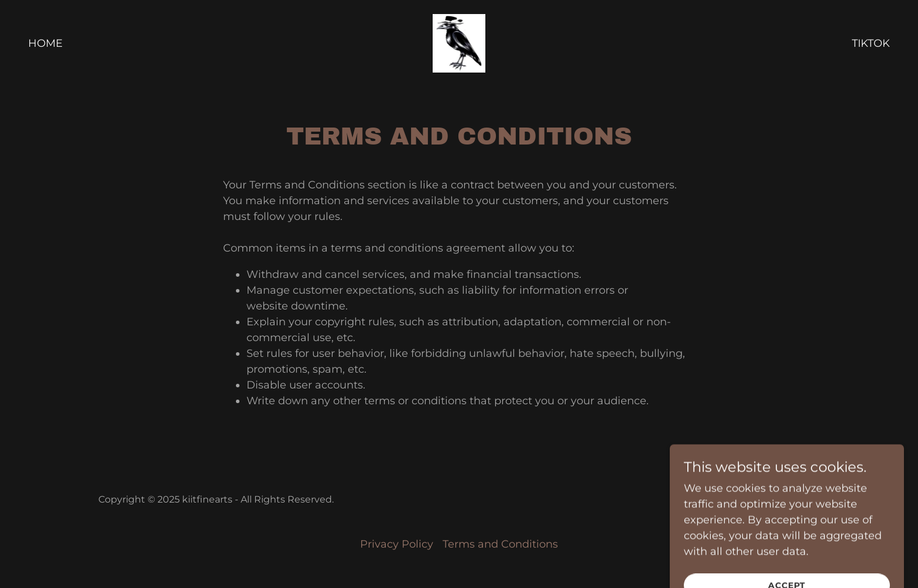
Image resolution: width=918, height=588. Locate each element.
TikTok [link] (871, 43)
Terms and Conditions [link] (500, 544)
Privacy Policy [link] (397, 544)
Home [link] (45, 43)
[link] (459, 43)
